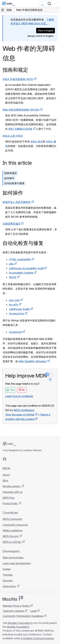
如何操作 (9, 178)
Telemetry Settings (13, 611)
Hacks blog (9, 586)
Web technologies (13, 558)
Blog (5, 480)
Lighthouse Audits (19, 309)
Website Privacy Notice (16, 606)
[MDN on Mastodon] (22, 459)
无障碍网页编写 (12, 224)
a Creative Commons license (37, 638)
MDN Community (12, 519)
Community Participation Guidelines (23, 616)
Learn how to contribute (19, 396)
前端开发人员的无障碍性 (17, 202)
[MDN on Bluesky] (10, 459)
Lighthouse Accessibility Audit (26, 268)
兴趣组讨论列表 (20, 129)
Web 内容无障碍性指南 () (21, 110)
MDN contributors (24, 410)
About (6, 475)
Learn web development (17, 563)
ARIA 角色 (37, 142)
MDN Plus (8, 498)
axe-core (14, 300)
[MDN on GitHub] (4, 459)
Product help (10, 503)
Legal (33, 611)
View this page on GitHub (20, 415)
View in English (46, 30)
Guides (7, 569)
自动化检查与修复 (14, 183)
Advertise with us (12, 492)
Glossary (8, 580)
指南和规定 (15, 70)
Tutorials (8, 575)
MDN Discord (11, 536)
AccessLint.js (17, 313)
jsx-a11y (14, 305)
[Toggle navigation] (56, 4)
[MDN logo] (9, 444)
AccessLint (15, 332)
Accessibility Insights (21, 273)
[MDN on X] (16, 459)
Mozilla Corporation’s (20, 623)
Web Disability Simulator (33, 361)
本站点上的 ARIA (13, 136)
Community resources (15, 525)
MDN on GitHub (12, 542)
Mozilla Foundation (18, 627)
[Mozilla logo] (13, 598)
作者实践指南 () (18, 79)
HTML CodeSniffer (20, 259)
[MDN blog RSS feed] (28, 459)
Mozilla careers (12, 486)
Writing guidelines (13, 530)
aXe (11, 264)
